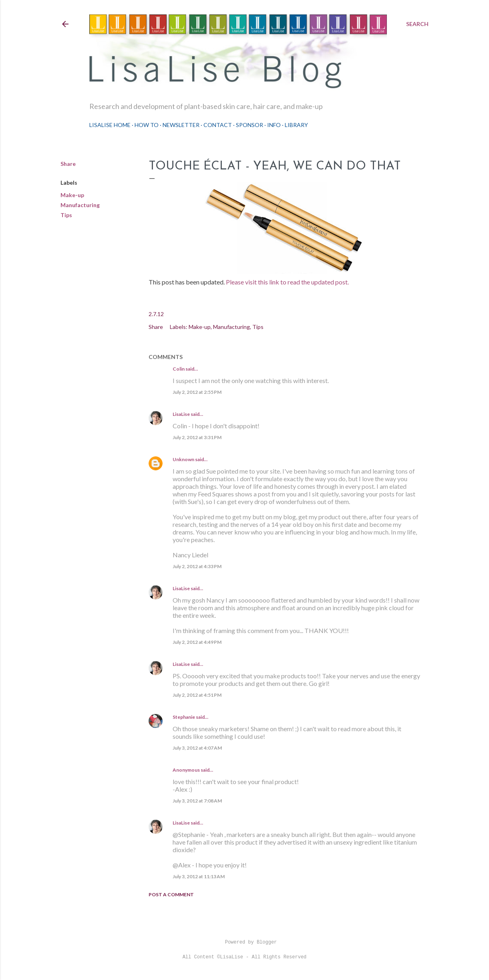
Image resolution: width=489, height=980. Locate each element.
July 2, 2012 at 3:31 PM (197, 437)
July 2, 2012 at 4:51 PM (197, 695)
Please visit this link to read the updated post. (288, 282)
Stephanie (184, 717)
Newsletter (181, 125)
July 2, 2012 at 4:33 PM (197, 566)
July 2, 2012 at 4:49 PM (197, 642)
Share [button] (68, 164)
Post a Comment (171, 894)
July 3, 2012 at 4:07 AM (197, 748)
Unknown (183, 459)
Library (296, 125)
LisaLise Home (110, 125)
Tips (66, 215)
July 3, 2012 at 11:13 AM (199, 876)
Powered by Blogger (245, 942)
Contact (218, 125)
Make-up (72, 195)
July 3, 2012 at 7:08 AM (197, 801)
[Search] (417, 24)
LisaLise (181, 414)
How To (147, 125)
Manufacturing (80, 205)
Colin (179, 369)
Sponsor (250, 125)
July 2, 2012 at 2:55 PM (197, 392)
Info (274, 125)
